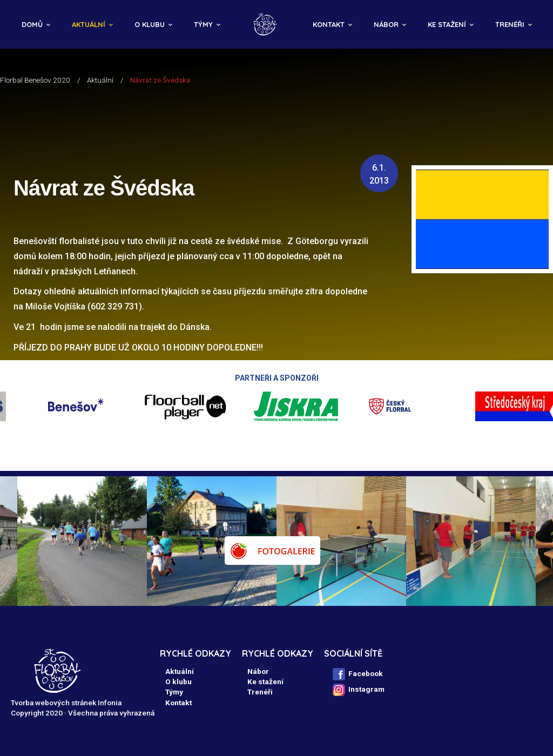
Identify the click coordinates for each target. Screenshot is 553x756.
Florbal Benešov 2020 (35, 80)
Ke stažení (447, 24)
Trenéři (510, 24)
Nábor (386, 24)
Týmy (203, 24)
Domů (32, 24)
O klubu (150, 24)
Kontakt (329, 24)
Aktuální (89, 24)
